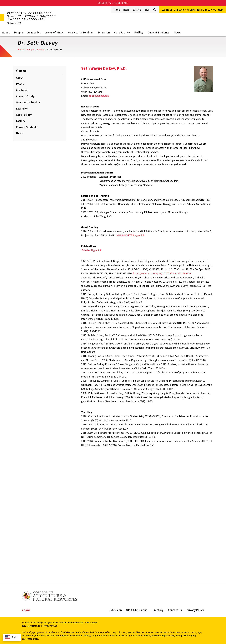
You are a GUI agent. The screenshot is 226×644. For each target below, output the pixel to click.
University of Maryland (113, 3)
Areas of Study (54, 32)
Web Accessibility (31, 626)
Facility (139, 32)
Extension (104, 32)
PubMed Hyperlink (91, 250)
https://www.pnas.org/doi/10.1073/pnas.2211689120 (162, 273)
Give (147, 10)
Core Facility (122, 32)
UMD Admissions (137, 610)
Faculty (41, 49)
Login (26, 610)
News (126, 10)
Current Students (159, 32)
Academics (34, 32)
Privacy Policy (195, 610)
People (19, 32)
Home (117, 10)
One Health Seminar (81, 32)
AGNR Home (91, 622)
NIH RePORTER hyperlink (130, 235)
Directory (157, 610)
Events (137, 10)
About (6, 32)
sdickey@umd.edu (99, 96)
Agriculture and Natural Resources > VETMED (193, 10)
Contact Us (175, 610)
